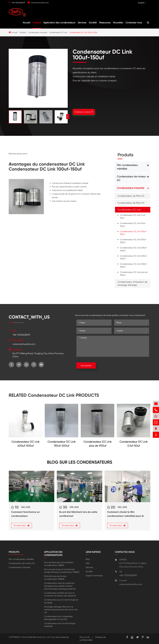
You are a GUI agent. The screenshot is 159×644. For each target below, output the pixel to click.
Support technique (94, 576)
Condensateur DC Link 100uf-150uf (83, 32)
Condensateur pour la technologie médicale (60, 625)
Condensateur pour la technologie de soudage (61, 601)
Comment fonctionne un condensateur (25, 514)
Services (82, 23)
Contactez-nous (134, 23)
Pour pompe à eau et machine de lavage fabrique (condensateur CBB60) (62, 571)
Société (93, 23)
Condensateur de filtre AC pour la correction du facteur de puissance (60, 594)
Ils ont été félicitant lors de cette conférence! (78, 514)
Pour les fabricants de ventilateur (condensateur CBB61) (59, 564)
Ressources (105, 23)
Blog (88, 559)
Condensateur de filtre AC (131, 196)
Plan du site (85, 637)
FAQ (88, 563)
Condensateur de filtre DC (131, 203)
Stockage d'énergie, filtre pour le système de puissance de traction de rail (61, 610)
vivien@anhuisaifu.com (40, 3)
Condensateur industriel (38, 32)
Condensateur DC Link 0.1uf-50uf (133, 216)
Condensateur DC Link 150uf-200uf (133, 241)
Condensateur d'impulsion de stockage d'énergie (132, 283)
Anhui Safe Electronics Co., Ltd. (37, 637)
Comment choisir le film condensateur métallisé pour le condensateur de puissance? (126, 514)
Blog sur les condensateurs (80, 462)
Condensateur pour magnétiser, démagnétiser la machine (59, 618)
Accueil (26, 23)
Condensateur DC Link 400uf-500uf (134, 257)
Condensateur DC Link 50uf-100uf (133, 225)
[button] (68, 117)
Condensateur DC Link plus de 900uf (134, 274)
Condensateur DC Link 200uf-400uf (134, 249)
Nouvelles (118, 23)
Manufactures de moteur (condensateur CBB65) (55, 578)
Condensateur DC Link (58, 32)
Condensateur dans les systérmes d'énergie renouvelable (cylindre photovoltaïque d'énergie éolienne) (60, 586)
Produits (37, 23)
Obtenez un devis (84, 112)
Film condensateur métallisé (127, 167)
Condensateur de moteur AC (131, 178)
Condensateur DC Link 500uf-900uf (134, 265)
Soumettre (86, 366)
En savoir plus (22, 525)
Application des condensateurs (59, 23)
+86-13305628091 (18, 3)
